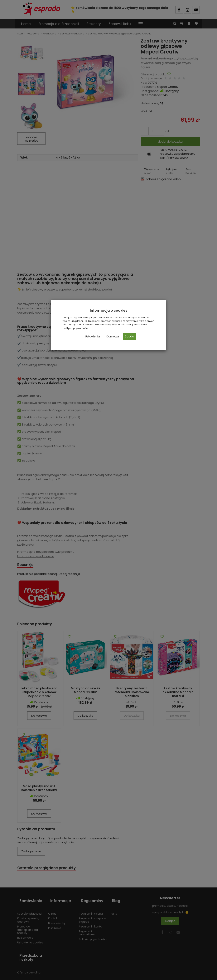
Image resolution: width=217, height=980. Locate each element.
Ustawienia (92, 336)
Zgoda (130, 336)
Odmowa (112, 336)
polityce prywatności (75, 328)
